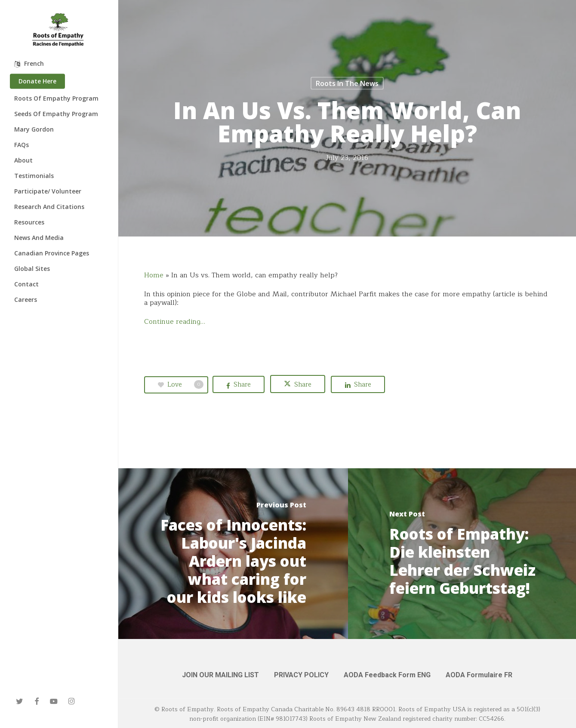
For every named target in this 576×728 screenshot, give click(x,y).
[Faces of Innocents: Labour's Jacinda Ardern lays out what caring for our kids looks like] (233, 554)
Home (154, 275)
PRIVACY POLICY (301, 675)
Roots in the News (347, 83)
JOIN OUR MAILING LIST (220, 675)
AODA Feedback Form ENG (387, 675)
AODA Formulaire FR (479, 675)
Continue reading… (175, 322)
